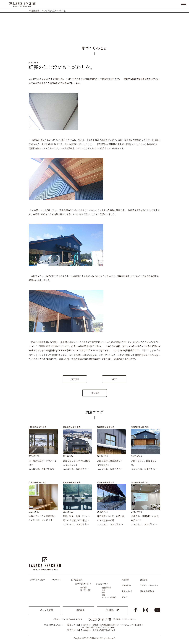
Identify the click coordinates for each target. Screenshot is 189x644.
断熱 (103, 595)
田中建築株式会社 (34, 11)
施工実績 (125, 580)
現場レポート (127, 591)
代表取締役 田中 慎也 (38, 427)
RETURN (75, 379)
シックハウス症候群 (109, 597)
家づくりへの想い (38, 580)
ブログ (44, 11)
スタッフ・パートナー (149, 585)
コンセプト (57, 580)
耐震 (103, 593)
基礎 (103, 590)
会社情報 (144, 580)
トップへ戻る (156, 550)
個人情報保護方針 (147, 591)
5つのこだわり (102, 584)
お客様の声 (126, 585)
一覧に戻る (94, 393)
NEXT (114, 379)
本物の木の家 (106, 588)
